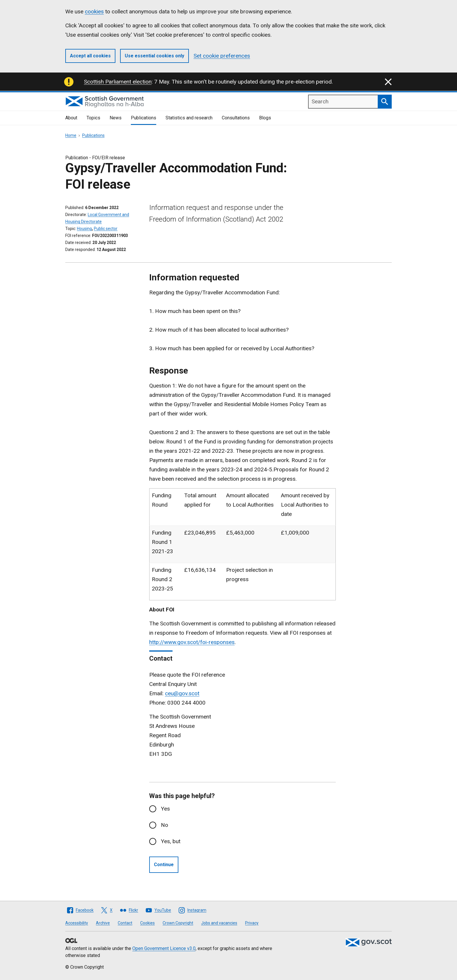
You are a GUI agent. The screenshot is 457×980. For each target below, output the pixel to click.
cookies (94, 12)
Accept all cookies (90, 56)
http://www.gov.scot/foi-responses (192, 642)
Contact (125, 923)
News (116, 118)
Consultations (236, 118)
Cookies (147, 923)
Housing (84, 229)
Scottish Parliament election (118, 82)
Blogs (265, 118)
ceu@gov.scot (182, 693)
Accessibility (77, 923)
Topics (93, 118)
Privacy (252, 923)
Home (71, 135)
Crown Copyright (178, 923)
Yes (165, 809)
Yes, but (171, 841)
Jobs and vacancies (219, 923)
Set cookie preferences (222, 56)
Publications (144, 118)
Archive (103, 923)
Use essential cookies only (154, 56)
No (165, 825)
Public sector (106, 229)
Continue (164, 865)
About (71, 118)
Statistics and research (189, 118)
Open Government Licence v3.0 (164, 948)
